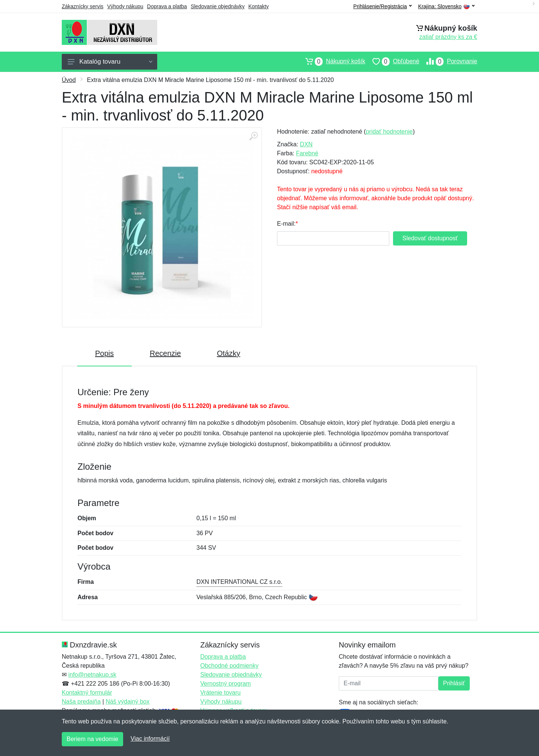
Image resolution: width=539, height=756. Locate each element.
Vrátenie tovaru (220, 693)
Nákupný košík (332, 61)
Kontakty (258, 6)
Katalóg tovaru (110, 62)
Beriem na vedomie (92, 739)
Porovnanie (448, 61)
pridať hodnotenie (389, 132)
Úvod (69, 80)
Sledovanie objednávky (217, 6)
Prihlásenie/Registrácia (383, 6)
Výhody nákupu (125, 6)
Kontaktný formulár (87, 693)
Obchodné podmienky (229, 666)
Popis (104, 353)
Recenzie (165, 353)
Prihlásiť (454, 683)
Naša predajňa (81, 702)
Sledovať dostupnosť (430, 238)
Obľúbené (392, 61)
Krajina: (446, 7)
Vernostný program (226, 684)
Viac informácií (150, 739)
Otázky (228, 353)
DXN (306, 144)
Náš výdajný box (127, 702)
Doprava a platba (167, 6)
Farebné (307, 153)
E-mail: (286, 224)
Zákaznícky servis (83, 6)
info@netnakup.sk (92, 675)
